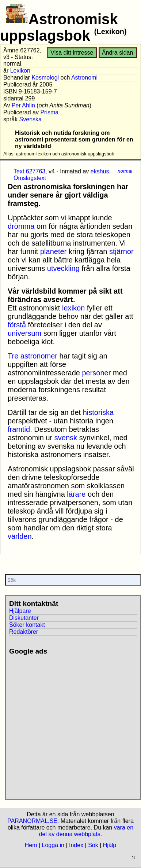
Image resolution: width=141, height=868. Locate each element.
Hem (31, 845)
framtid (19, 429)
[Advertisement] (68, 724)
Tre (13, 356)
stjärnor (121, 251)
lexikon (73, 308)
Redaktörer (24, 632)
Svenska (31, 119)
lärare (76, 494)
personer (96, 373)
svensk (66, 438)
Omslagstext (30, 178)
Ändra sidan (117, 53)
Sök (93, 845)
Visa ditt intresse (72, 53)
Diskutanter (24, 618)
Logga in (53, 845)
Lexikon (20, 71)
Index (76, 845)
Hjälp (110, 845)
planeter (53, 251)
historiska (98, 412)
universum (24, 333)
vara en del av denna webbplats (86, 831)
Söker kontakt (27, 625)
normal (125, 171)
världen (20, 536)
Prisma (49, 112)
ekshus (100, 171)
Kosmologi (45, 78)
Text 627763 (29, 171)
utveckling (63, 268)
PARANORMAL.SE (32, 821)
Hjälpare (20, 611)
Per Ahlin (23, 105)
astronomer (39, 356)
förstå (17, 325)
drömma (21, 226)
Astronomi (84, 78)
